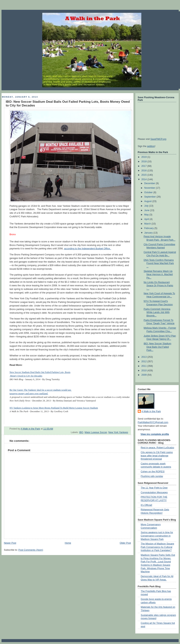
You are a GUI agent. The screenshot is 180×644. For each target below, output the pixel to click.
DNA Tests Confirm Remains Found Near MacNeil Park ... (159, 263)
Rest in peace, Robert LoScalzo (157, 448)
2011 (144, 366)
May (147, 215)
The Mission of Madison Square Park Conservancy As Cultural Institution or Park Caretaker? (157, 547)
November (150, 188)
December (150, 183)
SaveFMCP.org (158, 139)
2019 (144, 157)
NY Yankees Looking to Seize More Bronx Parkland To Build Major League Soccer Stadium (54, 408)
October (149, 192)
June (147, 210)
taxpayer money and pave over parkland (29, 394)
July (147, 206)
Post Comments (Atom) (31, 550)
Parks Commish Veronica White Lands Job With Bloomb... (157, 312)
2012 (144, 361)
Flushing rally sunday (152, 476)
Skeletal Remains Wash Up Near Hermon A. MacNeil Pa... (158, 275)
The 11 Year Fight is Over (154, 488)
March (148, 224)
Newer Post (10, 543)
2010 (144, 371)
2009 (144, 375)
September (150, 197)
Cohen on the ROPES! (153, 472)
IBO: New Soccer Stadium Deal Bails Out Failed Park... (157, 347)
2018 (144, 162)
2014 (144, 179)
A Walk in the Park (151, 411)
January (149, 233)
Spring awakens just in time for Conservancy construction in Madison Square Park (157, 536)
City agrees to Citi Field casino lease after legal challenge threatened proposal (157, 456)
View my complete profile (155, 434)
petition (151, 146)
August (148, 201)
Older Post (125, 543)
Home (68, 543)
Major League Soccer (96, 432)
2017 (144, 166)
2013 (144, 357)
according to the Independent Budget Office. (88, 249)
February (149, 228)
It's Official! (147, 505)
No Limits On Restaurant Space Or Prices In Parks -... (158, 286)
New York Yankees (118, 432)
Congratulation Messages (154, 492)
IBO (81, 432)
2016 (144, 171)
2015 (144, 175)
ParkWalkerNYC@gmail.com (153, 422)
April (147, 219)
